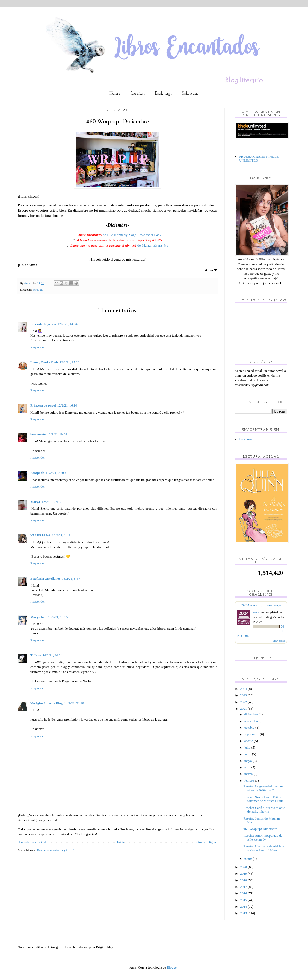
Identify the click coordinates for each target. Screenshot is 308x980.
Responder (38, 347)
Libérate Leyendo (43, 324)
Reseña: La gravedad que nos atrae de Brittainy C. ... (263, 788)
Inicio (121, 842)
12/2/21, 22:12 (52, 502)
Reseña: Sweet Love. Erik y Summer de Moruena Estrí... (264, 799)
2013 (244, 913)
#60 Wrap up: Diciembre (260, 829)
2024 (244, 689)
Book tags (163, 94)
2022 (244, 702)
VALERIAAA (40, 535)
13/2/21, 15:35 (58, 617)
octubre (250, 728)
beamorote (38, 434)
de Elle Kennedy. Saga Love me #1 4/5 (119, 235)
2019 (244, 873)
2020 (244, 867)
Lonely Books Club (44, 362)
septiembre (252, 734)
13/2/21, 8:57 (71, 579)
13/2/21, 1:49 (61, 535)
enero (248, 859)
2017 (244, 887)
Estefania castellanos (45, 579)
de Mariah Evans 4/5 (119, 245)
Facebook (246, 439)
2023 (244, 695)
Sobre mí (190, 94)
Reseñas (138, 94)
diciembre (251, 714)
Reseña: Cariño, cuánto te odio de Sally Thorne (264, 810)
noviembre (252, 721)
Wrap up (38, 290)
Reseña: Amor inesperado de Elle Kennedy (263, 838)
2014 (244, 907)
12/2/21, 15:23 (69, 362)
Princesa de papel (43, 405)
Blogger (172, 967)
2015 (244, 900)
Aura (256, 612)
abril (248, 767)
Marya (35, 502)
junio (248, 754)
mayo (248, 761)
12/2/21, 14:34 (68, 324)
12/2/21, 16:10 (67, 405)
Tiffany (36, 655)
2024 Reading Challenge (261, 605)
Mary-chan (38, 617)
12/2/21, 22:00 (56, 473)
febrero (250, 781)
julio (248, 747)
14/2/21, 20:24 (52, 655)
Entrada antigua (205, 842)
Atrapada (37, 473)
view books (279, 641)
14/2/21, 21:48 (74, 703)
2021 (244, 709)
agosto (249, 741)
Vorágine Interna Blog (46, 703)
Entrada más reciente (33, 842)
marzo (249, 774)
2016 (244, 893)
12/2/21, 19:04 (57, 434)
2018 (244, 880)
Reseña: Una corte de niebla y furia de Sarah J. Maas (264, 848)
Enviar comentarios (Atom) (56, 850)
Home (115, 94)
